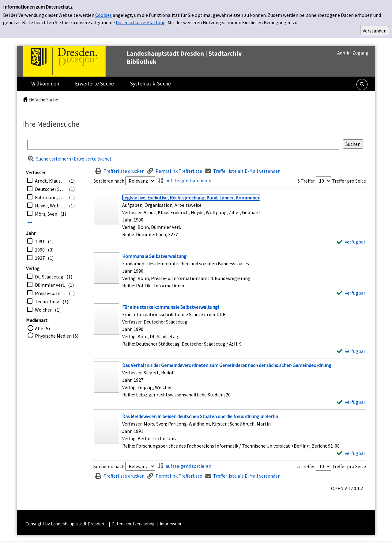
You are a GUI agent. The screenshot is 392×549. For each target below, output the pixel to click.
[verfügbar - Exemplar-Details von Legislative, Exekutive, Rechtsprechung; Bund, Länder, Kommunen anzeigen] (351, 242)
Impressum (170, 524)
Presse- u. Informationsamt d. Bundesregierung (50, 293)
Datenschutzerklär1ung (141, 22)
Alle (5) (42, 328)
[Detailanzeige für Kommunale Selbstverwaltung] (154, 256)
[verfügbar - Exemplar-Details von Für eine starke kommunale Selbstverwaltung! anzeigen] (351, 351)
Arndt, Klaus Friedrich (50, 181)
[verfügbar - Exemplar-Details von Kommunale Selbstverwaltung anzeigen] (351, 293)
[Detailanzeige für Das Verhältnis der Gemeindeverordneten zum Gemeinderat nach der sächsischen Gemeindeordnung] (227, 365)
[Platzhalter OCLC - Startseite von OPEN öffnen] (145, 61)
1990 (40, 250)
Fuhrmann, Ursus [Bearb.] (50, 197)
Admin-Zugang (353, 53)
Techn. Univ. (47, 301)
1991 (40, 241)
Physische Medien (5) (57, 336)
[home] (25, 100)
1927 (40, 258)
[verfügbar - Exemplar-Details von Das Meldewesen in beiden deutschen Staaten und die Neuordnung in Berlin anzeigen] (351, 453)
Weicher (43, 310)
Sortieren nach (109, 181)
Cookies (104, 15)
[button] (362, 85)
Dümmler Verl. (50, 285)
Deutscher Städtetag (50, 189)
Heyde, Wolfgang (50, 206)
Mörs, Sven (46, 214)
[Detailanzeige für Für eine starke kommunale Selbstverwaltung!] (171, 307)
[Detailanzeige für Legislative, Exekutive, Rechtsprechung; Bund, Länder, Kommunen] (191, 198)
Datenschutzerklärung (133, 524)
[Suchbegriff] (183, 145)
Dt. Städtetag (49, 277)
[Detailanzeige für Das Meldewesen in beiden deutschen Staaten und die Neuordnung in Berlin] (200, 416)
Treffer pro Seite (349, 181)
